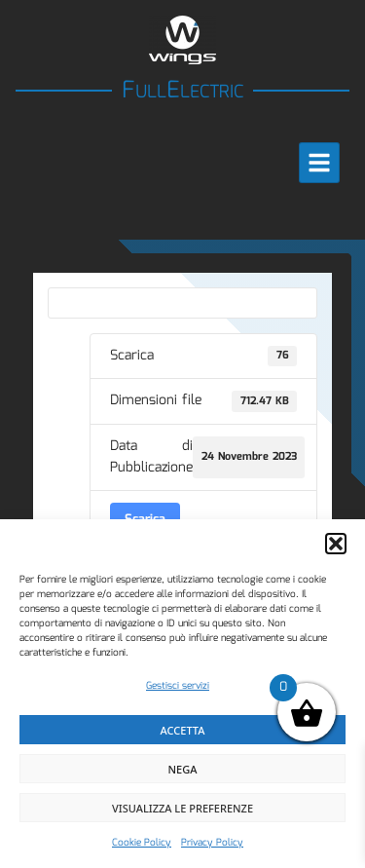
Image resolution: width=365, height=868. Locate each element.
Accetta (183, 730)
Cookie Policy (142, 843)
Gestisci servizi (178, 686)
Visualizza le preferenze (182, 808)
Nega (183, 769)
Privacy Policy (212, 843)
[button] (336, 544)
